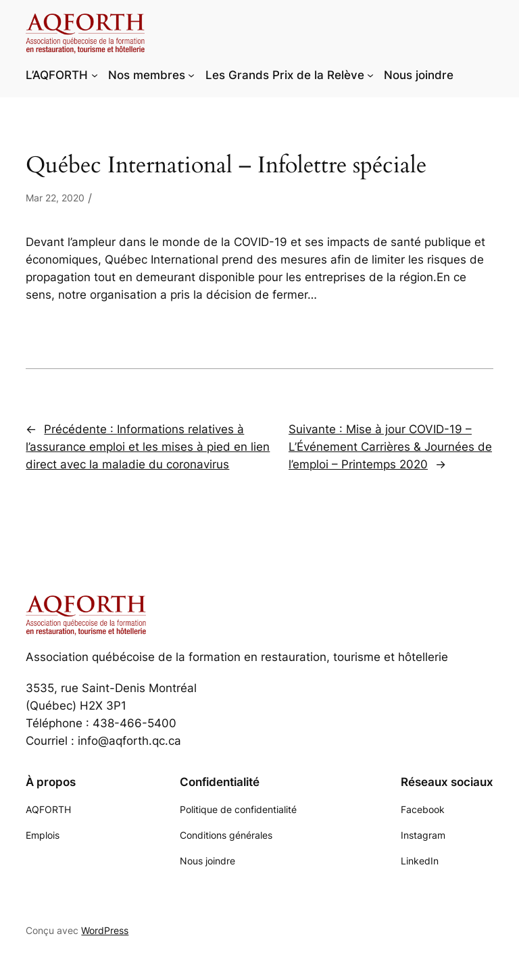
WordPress (105, 930)
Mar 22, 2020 (55, 198)
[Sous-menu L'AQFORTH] (95, 75)
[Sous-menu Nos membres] (191, 75)
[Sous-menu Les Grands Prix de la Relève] (370, 75)
